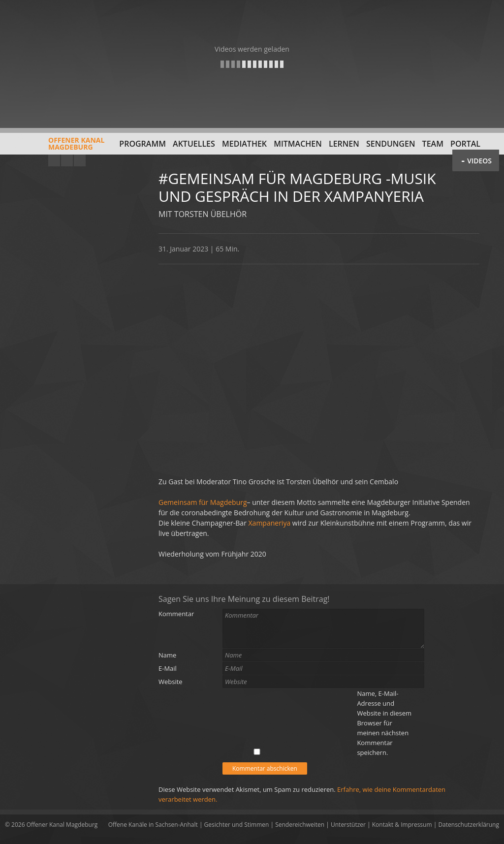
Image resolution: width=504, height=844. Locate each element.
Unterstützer (348, 825)
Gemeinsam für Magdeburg (203, 502)
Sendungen (391, 144)
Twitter (80, 160)
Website (171, 682)
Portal (465, 144)
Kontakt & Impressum (402, 825)
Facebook (67, 160)
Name (167, 655)
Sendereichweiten (300, 825)
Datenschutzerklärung (469, 825)
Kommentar (176, 614)
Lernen (344, 144)
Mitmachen (298, 144)
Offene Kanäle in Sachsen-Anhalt (153, 825)
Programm (142, 144)
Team (433, 144)
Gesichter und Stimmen (237, 825)
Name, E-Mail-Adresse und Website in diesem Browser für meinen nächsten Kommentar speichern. (384, 723)
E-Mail (168, 668)
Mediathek (244, 144)
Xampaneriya (270, 523)
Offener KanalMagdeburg (55, 147)
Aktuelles (194, 144)
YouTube (54, 160)
